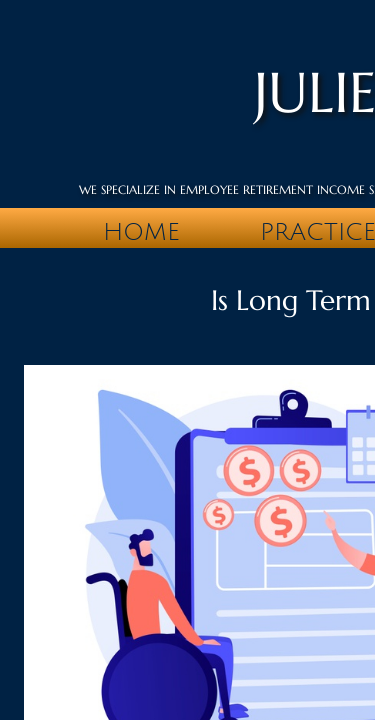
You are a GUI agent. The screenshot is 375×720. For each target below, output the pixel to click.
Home (141, 232)
